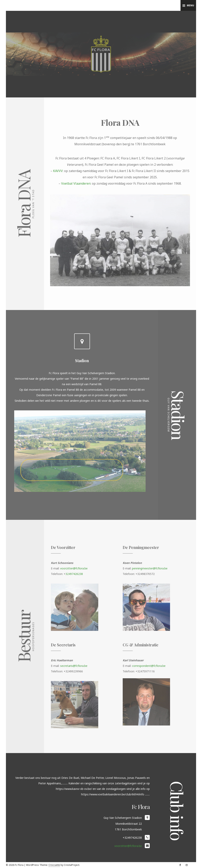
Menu (188, 5)
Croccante (54, 865)
